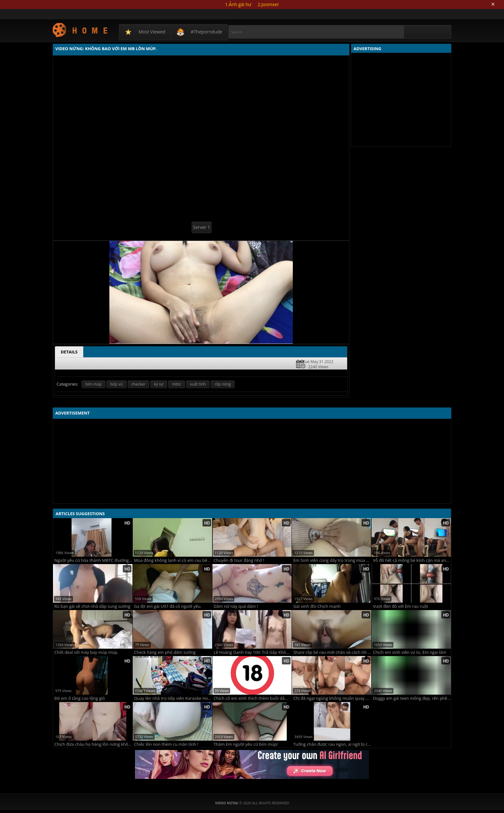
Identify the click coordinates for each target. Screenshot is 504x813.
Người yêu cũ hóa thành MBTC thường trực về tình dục (93, 560)
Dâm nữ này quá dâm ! (236, 606)
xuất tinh (198, 384)
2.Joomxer (268, 4)
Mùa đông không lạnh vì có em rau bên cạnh (173, 560)
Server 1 (201, 227)
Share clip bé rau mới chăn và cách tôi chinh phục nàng (332, 652)
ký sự (159, 384)
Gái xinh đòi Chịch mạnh (317, 606)
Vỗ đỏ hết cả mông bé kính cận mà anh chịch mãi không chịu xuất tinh (412, 560)
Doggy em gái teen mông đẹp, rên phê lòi (412, 698)
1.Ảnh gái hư (238, 4)
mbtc (176, 384)
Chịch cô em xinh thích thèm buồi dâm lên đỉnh (253, 698)
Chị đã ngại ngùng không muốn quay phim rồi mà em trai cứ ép (332, 698)
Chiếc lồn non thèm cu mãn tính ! (166, 744)
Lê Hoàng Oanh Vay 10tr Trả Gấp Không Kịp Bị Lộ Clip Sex (253, 652)
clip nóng (223, 384)
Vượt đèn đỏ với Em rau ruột (400, 606)
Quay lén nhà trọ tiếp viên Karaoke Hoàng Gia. (173, 698)
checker (139, 384)
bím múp (94, 384)
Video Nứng (81, 30)
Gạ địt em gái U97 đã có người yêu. (168, 606)
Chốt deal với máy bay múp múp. (86, 652)
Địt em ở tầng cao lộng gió (80, 698)
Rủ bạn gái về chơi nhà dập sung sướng (92, 606)
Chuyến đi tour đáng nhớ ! (239, 560)
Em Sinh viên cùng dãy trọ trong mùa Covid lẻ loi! (332, 560)
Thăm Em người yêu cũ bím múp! (246, 744)
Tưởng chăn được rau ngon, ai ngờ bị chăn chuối (332, 744)
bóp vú (116, 384)
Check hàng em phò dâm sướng (165, 652)
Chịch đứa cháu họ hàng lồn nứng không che (93, 744)
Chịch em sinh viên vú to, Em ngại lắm (410, 652)
